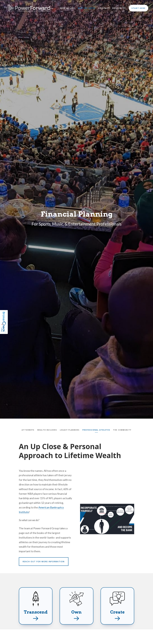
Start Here (139, 8)
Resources (119, 8)
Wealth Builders (47, 430)
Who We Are (67, 8)
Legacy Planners (70, 430)
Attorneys (28, 430)
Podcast (104, 8)
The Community (122, 430)
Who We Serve (87, 8)
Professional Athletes (96, 430)
